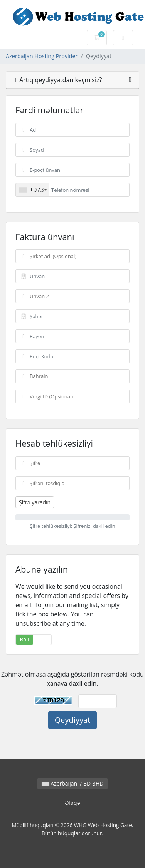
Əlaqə (72, 803)
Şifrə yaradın (35, 502)
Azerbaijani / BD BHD (73, 783)
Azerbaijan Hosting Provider (42, 56)
